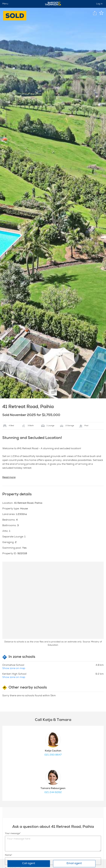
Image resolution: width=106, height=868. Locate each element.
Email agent (74, 864)
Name (8, 855)
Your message (12, 834)
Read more (9, 478)
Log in (99, 4)
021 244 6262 (53, 793)
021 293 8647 (53, 755)
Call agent (29, 864)
